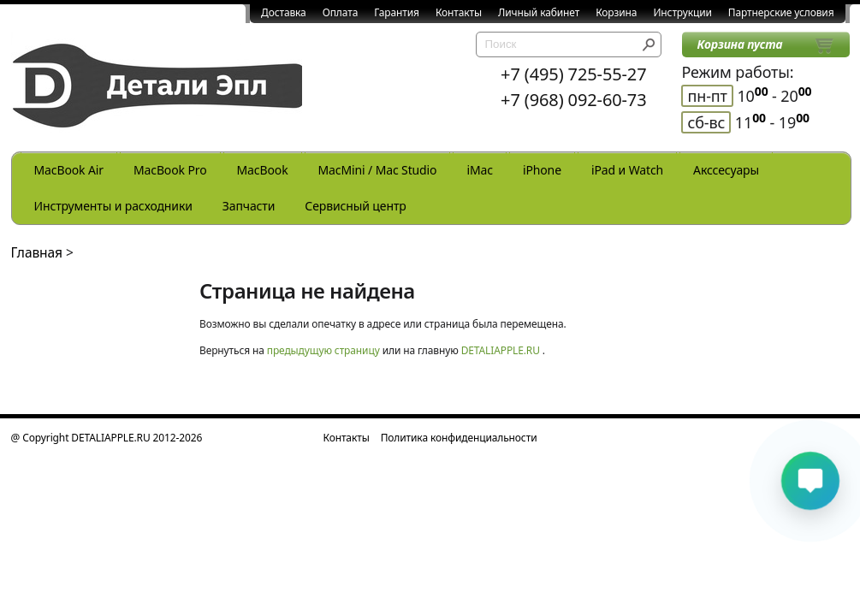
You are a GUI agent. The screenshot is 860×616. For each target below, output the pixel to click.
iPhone (542, 170)
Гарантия (397, 12)
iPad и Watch (627, 170)
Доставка (284, 12)
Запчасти (249, 206)
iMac (479, 170)
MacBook (263, 170)
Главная (37, 252)
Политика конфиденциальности (459, 438)
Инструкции (682, 12)
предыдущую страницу (323, 350)
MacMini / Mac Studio (378, 170)
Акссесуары (726, 170)
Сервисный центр (355, 206)
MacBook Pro (170, 170)
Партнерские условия (781, 12)
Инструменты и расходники (113, 206)
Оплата (341, 12)
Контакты (459, 12)
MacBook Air (69, 170)
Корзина (616, 12)
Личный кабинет (539, 12)
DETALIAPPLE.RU (501, 350)
